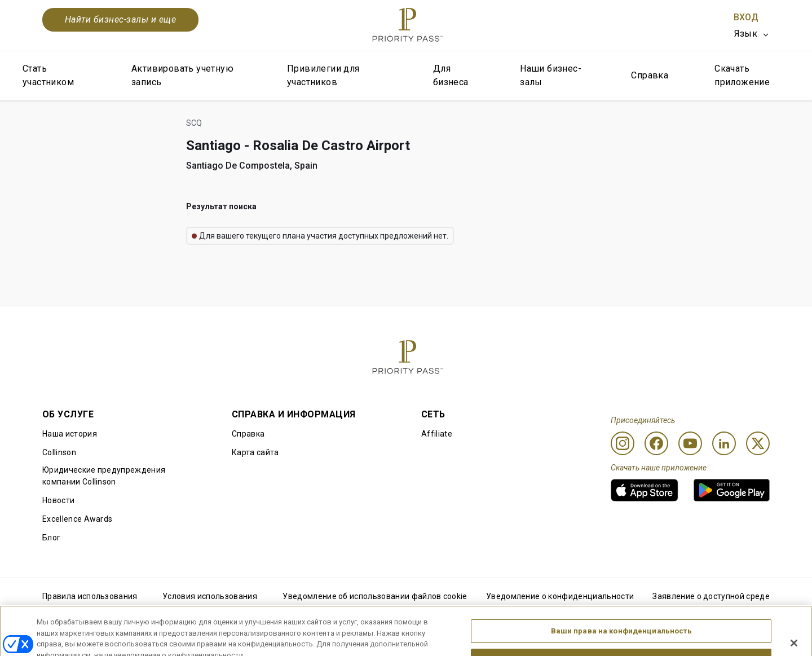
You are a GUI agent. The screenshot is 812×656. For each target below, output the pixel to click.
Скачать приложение (742, 75)
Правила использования (90, 596)
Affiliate (437, 434)
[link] (645, 490)
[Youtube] (690, 443)
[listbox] (752, 34)
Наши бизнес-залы (551, 75)
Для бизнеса (451, 75)
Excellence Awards (77, 519)
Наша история (70, 434)
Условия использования (210, 596)
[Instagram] (623, 443)
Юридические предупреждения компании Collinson (104, 476)
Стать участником (48, 75)
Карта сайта (255, 452)
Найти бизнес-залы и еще (120, 19)
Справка (650, 75)
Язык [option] (746, 34)
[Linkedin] (724, 443)
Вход (746, 17)
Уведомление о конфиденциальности (560, 596)
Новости (58, 500)
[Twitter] (758, 443)
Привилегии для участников (323, 75)
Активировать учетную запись (182, 75)
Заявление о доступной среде (711, 596)
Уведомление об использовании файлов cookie (375, 596)
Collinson (59, 452)
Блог (51, 538)
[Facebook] (656, 443)
